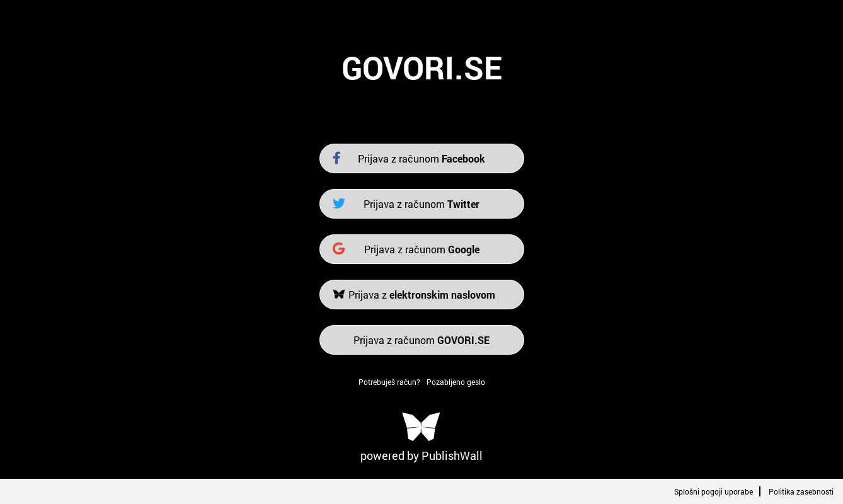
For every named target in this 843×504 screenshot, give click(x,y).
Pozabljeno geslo (456, 382)
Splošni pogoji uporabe (714, 491)
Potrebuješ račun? (389, 382)
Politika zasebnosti (801, 491)
